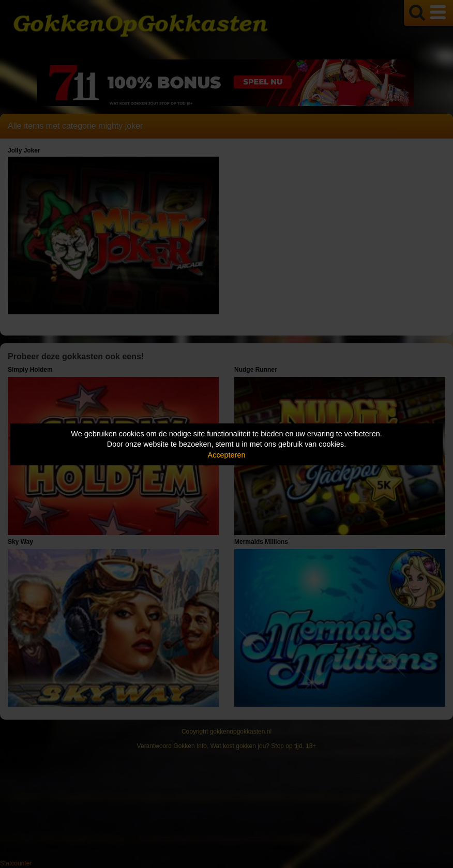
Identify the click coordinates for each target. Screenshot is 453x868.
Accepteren (227, 455)
